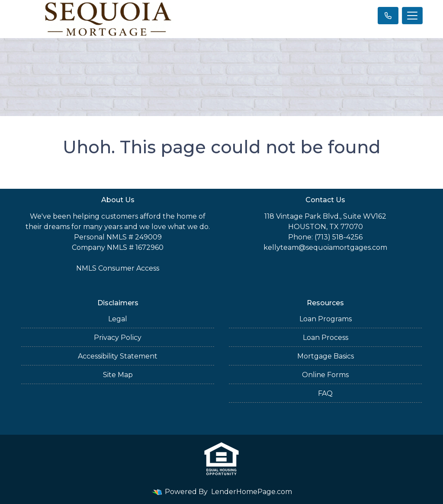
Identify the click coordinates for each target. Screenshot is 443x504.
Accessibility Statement (118, 356)
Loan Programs (326, 319)
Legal (118, 319)
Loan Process (326, 338)
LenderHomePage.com (252, 492)
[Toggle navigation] (412, 16)
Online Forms (325, 375)
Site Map (118, 375)
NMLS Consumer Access (118, 268)
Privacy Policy (118, 338)
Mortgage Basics (326, 356)
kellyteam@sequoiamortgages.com (325, 247)
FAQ (325, 393)
